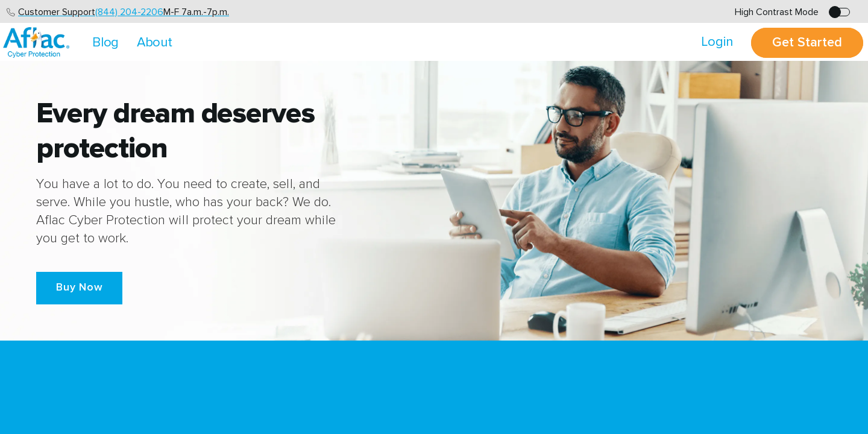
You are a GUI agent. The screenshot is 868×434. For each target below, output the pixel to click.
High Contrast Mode (777, 12)
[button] (79, 288)
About (155, 43)
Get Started (807, 43)
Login (717, 42)
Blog (105, 43)
